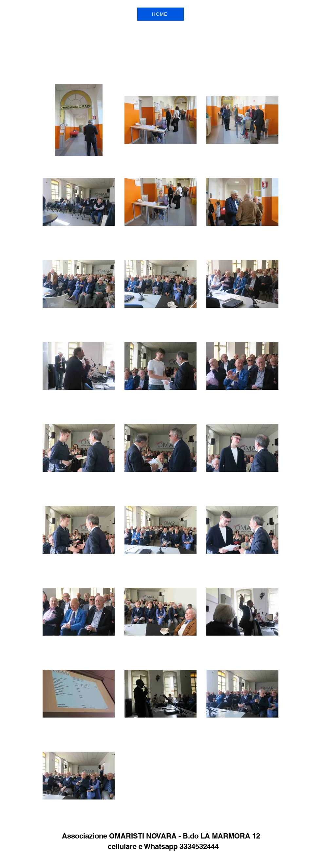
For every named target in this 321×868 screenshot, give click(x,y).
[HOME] (160, 14)
